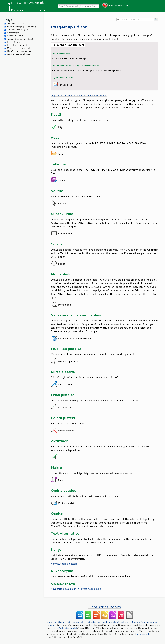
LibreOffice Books (105, 607)
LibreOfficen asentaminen (19, 51)
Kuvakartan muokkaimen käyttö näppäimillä (76, 589)
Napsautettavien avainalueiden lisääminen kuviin (79, 95)
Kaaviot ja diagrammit (17, 45)
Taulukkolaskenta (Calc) (18, 30)
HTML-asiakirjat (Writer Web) (21, 27)
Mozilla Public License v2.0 (64, 628)
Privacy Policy (79, 622)
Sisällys (7, 20)
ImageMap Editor (69, 27)
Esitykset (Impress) (16, 33)
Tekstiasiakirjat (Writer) (18, 23)
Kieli (40, 10)
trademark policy (143, 634)
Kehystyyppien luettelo (64, 564)
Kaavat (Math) (14, 42)
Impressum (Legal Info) (58, 622)
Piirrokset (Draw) (15, 36)
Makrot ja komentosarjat (19, 48)
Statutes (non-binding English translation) (109, 622)
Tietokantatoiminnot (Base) (20, 39)
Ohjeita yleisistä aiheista (19, 54)
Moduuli (16, 10)
